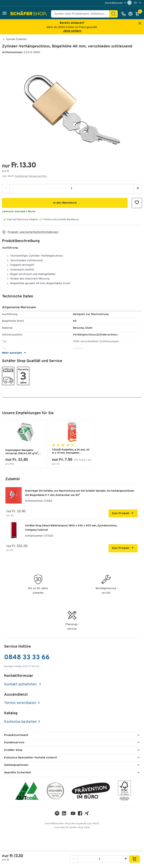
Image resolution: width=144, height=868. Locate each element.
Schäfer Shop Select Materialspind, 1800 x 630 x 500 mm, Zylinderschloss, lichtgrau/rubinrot (71, 528)
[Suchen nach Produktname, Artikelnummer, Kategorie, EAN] (82, 14)
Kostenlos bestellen (20, 722)
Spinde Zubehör (17, 39)
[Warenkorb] (138, 14)
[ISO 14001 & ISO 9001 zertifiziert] (27, 791)
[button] (5, 14)
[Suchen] (113, 14)
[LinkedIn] (57, 814)
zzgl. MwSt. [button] (25, 176)
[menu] (116, 3)
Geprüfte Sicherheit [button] (18, 773)
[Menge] (71, 189)
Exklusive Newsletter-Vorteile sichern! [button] (31, 758)
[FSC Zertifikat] (124, 791)
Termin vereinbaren (20, 703)
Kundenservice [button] (14, 743)
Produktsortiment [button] (16, 735)
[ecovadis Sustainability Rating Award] (55, 791)
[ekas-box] (91, 791)
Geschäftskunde (114, 3)
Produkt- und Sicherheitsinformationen (33, 232)
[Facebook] (80, 814)
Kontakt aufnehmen (21, 685)
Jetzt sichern (72, 31)
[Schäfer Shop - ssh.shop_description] (29, 14)
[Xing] (87, 814)
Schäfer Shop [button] (13, 750)
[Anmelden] (131, 14)
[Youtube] (73, 814)
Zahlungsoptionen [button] (16, 765)
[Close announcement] (140, 24)
